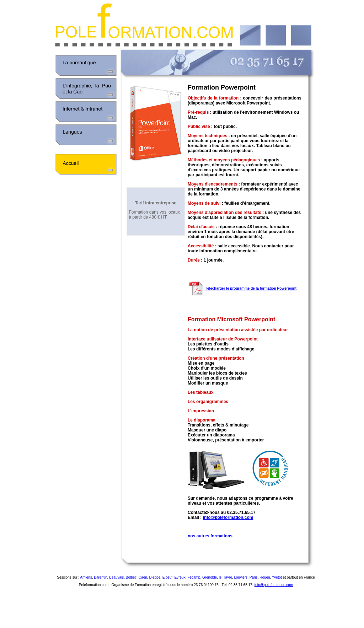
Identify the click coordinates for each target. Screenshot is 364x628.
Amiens (86, 577)
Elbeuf (167, 577)
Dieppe (155, 577)
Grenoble (210, 577)
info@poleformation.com (228, 517)
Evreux (180, 577)
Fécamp (194, 577)
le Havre (226, 577)
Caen (143, 577)
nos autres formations (210, 536)
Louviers (241, 577)
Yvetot (277, 577)
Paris (254, 577)
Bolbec (131, 577)
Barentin (100, 577)
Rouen (265, 577)
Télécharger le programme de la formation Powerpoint (242, 288)
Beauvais (116, 577)
